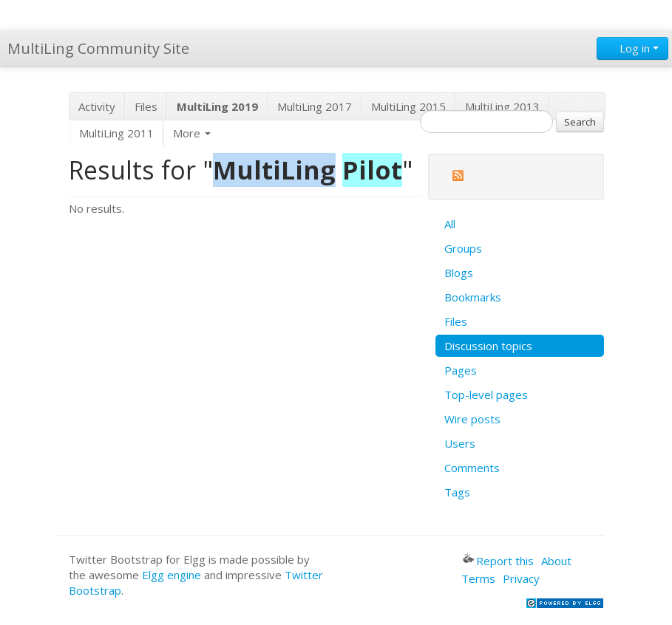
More (192, 133)
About (556, 561)
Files (146, 106)
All (450, 224)
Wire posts (472, 419)
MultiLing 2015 (408, 106)
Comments (472, 468)
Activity (97, 106)
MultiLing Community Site (98, 48)
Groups (463, 248)
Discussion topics (488, 346)
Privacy (521, 578)
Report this (498, 561)
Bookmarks (473, 297)
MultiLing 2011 (116, 133)
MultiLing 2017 (315, 106)
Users (460, 443)
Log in (632, 48)
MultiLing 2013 (502, 106)
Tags (457, 492)
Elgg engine (172, 575)
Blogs (459, 273)
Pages (461, 370)
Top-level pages (486, 395)
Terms (478, 578)
